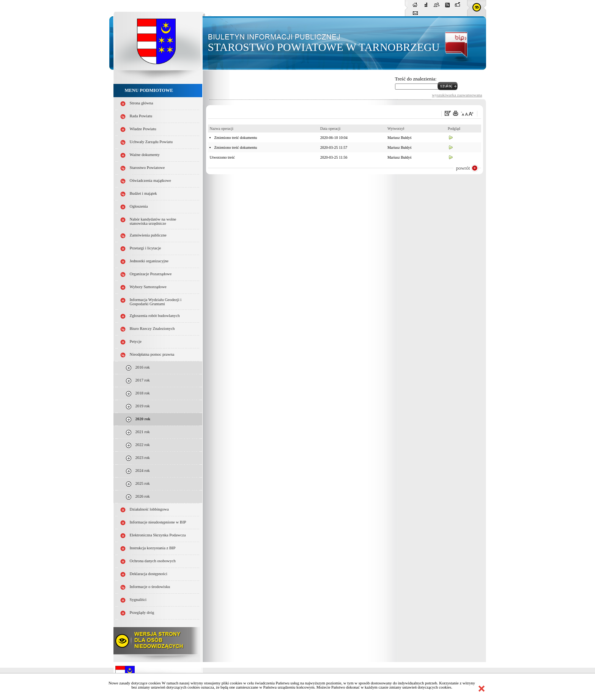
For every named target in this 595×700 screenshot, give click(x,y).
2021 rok (143, 432)
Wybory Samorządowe (148, 287)
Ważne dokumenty (145, 155)
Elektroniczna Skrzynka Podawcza (158, 535)
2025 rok (143, 483)
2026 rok (143, 496)
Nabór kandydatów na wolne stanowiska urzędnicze (153, 221)
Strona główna (142, 103)
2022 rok (143, 445)
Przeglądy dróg (142, 612)
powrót (463, 168)
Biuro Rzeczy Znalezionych (152, 329)
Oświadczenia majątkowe (150, 181)
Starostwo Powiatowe (147, 168)
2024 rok (143, 471)
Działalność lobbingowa (149, 509)
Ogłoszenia (139, 206)
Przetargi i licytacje (146, 248)
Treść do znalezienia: (416, 79)
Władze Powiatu (143, 129)
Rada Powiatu (141, 116)
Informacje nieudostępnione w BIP (158, 522)
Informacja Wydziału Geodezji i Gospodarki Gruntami (156, 302)
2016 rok (143, 367)
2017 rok (143, 380)
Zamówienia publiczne (148, 235)
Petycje (136, 341)
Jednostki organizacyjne (149, 261)
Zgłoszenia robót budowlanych (155, 316)
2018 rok (143, 393)
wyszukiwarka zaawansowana (457, 95)
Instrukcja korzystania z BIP (153, 548)
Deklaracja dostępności (149, 574)
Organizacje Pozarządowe (151, 274)
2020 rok (143, 419)
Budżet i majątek (143, 193)
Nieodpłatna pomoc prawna (152, 354)
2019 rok (143, 406)
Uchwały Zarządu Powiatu (151, 142)
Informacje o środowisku (150, 587)
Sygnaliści (138, 600)
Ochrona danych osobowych (153, 561)
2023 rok (143, 458)
